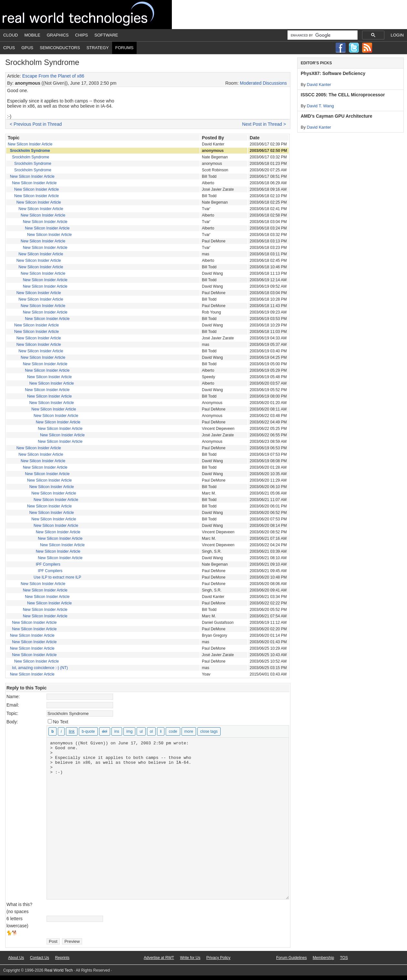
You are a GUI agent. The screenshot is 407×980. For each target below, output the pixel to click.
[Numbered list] (151, 731)
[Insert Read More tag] (189, 731)
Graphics (58, 35)
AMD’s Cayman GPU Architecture (336, 116)
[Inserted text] (117, 731)
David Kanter (319, 85)
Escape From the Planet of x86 (53, 76)
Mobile (32, 35)
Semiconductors (60, 48)
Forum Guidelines (292, 958)
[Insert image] (129, 731)
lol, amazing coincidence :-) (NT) (40, 668)
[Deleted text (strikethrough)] (105, 731)
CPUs (9, 48)
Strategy (98, 48)
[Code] (173, 731)
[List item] (161, 731)
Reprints (62, 958)
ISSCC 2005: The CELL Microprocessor (343, 95)
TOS (344, 958)
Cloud (11, 35)
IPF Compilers (48, 564)
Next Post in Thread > (264, 124)
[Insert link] (72, 731)
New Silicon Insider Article (30, 144)
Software (106, 35)
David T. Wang (320, 106)
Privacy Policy (219, 958)
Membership (323, 958)
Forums (124, 48)
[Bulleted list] (141, 731)
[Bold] (52, 731)
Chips (82, 35)
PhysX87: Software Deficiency (333, 73)
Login (397, 35)
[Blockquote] (88, 731)
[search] (322, 35)
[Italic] (61, 731)
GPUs (27, 48)
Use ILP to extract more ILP (57, 577)
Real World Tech (86, 15)
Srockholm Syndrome (30, 151)
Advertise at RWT (159, 958)
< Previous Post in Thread (36, 124)
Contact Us (40, 958)
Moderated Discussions (264, 83)
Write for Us (190, 958)
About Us (16, 958)
